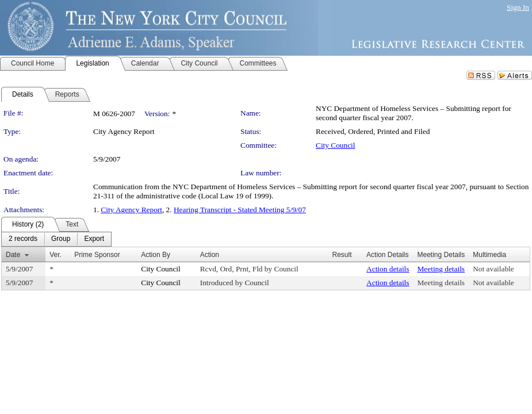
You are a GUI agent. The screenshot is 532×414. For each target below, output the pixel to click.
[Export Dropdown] (94, 239)
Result (342, 255)
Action (210, 255)
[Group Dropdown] (61, 239)
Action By (156, 255)
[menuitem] (23, 239)
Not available (493, 269)
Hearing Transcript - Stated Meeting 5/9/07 (240, 210)
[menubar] (56, 239)
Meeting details (441, 269)
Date (13, 255)
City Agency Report (131, 210)
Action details (388, 269)
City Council (336, 145)
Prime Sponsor (97, 255)
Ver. (56, 255)
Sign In (518, 7)
